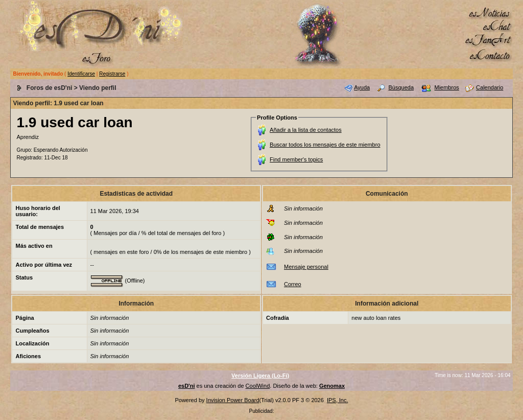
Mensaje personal (306, 267)
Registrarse (112, 74)
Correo (293, 284)
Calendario (490, 87)
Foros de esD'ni (50, 88)
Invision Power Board (233, 400)
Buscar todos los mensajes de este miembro (325, 145)
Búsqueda (401, 87)
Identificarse (81, 74)
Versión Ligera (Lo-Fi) (260, 376)
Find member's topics (296, 159)
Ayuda (362, 87)
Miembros (446, 87)
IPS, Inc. (338, 400)
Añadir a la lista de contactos (306, 130)
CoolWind (258, 386)
